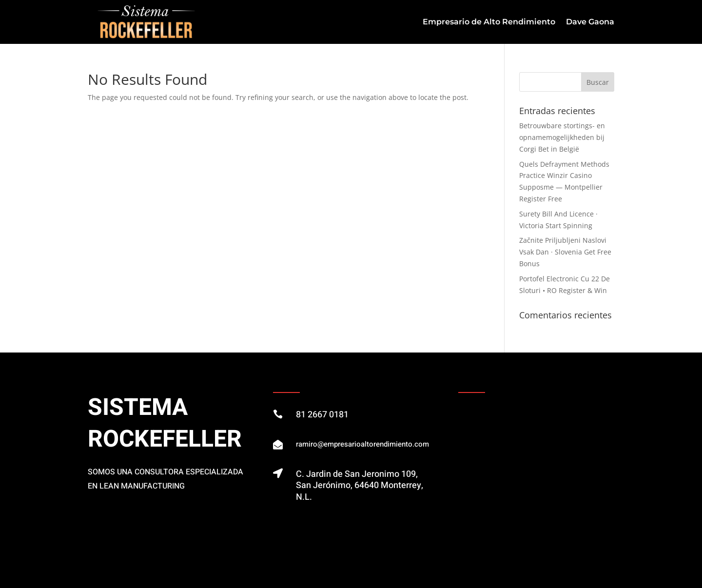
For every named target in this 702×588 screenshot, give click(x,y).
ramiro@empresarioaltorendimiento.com (362, 444)
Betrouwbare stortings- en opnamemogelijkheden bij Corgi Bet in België (562, 137)
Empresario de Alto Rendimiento (489, 22)
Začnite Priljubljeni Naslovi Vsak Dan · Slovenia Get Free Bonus (565, 252)
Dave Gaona (590, 22)
